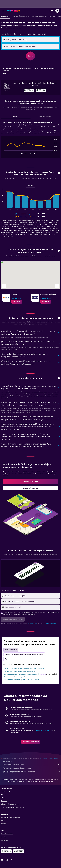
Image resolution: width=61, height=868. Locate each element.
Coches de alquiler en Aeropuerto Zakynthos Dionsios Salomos (24, 669)
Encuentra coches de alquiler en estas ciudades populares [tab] (24, 654)
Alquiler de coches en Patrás (16, 781)
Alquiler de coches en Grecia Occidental (45, 780)
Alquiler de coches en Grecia (23, 780)
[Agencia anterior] (4, 286)
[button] (3, 11)
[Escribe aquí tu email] (32, 607)
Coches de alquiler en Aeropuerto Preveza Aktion (20, 671)
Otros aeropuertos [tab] (11, 650)
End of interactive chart (3, 153)
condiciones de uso (33, 623)
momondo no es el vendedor (32, 765)
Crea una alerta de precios (43, 730)
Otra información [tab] (45, 117)
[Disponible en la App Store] (41, 91)
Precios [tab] (16, 117)
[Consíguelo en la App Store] (18, 851)
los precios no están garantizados (49, 759)
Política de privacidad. (50, 623)
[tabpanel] (31, 141)
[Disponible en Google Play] (29, 91)
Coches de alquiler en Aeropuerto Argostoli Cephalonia (22, 674)
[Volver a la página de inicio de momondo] (13, 11)
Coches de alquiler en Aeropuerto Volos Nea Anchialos (21, 680)
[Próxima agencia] (57, 286)
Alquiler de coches (8, 780)
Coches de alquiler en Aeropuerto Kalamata (18, 677)
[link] (17, 302)
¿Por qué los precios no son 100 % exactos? (32, 772)
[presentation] (41, 90)
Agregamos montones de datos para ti (32, 768)
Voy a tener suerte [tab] (11, 659)
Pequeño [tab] (31, 186)
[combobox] (13, 34)
